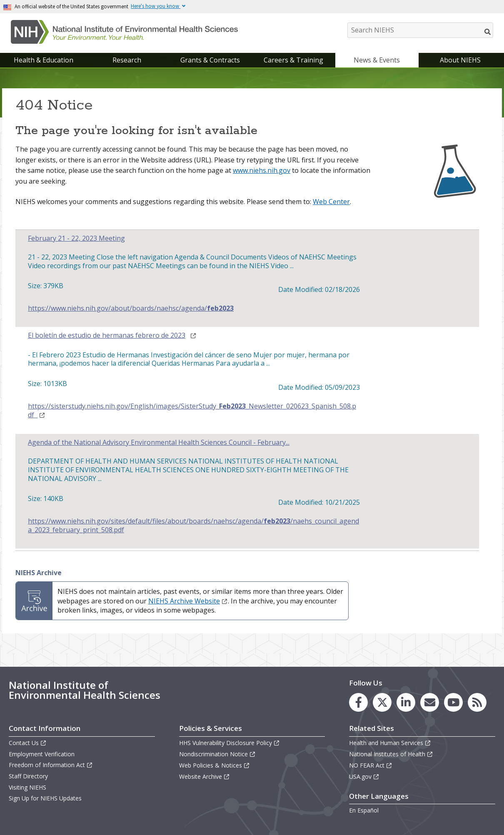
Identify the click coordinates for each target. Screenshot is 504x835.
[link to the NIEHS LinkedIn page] (406, 702)
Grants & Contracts (210, 60)
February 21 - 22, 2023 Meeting (76, 238)
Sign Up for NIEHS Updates (45, 798)
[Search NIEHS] (420, 30)
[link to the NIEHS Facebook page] (358, 702)
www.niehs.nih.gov (262, 170)
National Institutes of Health (391, 754)
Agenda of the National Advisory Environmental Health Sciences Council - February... (159, 442)
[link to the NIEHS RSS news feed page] (477, 702)
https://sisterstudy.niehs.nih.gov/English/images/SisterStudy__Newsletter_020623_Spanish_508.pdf (192, 411)
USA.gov (364, 776)
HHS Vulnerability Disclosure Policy (230, 743)
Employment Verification (42, 754)
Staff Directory (28, 776)
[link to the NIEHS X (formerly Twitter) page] (382, 702)
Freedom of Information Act (51, 765)
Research (127, 60)
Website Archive (205, 776)
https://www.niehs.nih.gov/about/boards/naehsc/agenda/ (131, 308)
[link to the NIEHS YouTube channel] (453, 702)
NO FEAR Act (371, 765)
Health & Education (44, 60)
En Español (364, 810)
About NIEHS (460, 60)
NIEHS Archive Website (188, 601)
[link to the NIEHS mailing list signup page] (430, 702)
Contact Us (28, 743)
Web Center (331, 202)
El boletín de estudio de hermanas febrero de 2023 (107, 335)
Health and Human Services (390, 743)
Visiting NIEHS (27, 787)
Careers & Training (293, 60)
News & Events (377, 60)
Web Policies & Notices (215, 765)
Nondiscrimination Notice (217, 754)
